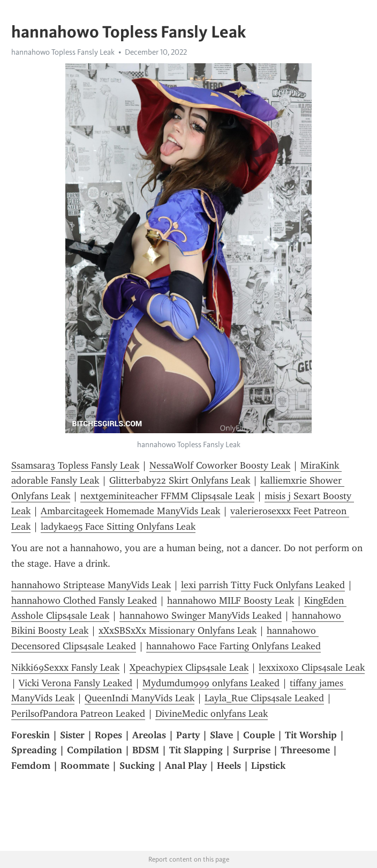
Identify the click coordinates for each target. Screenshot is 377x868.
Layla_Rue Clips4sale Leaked (264, 698)
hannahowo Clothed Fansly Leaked (84, 600)
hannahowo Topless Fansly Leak (63, 52)
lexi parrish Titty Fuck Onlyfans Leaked (263, 585)
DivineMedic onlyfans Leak (212, 714)
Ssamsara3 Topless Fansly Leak (75, 465)
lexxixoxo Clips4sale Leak (312, 667)
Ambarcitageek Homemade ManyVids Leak (130, 511)
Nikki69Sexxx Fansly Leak (65, 667)
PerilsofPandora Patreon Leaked (78, 714)
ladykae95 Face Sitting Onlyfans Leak (118, 526)
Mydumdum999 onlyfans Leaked (211, 683)
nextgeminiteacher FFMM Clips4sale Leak (167, 496)
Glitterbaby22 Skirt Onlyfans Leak (180, 480)
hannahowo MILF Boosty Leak (231, 600)
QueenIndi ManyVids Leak (140, 698)
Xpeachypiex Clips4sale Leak (189, 667)
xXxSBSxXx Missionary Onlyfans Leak (178, 630)
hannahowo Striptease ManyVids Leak (91, 585)
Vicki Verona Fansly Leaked (76, 683)
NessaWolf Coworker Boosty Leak (220, 465)
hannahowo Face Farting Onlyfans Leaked (233, 646)
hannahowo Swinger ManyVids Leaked (201, 615)
